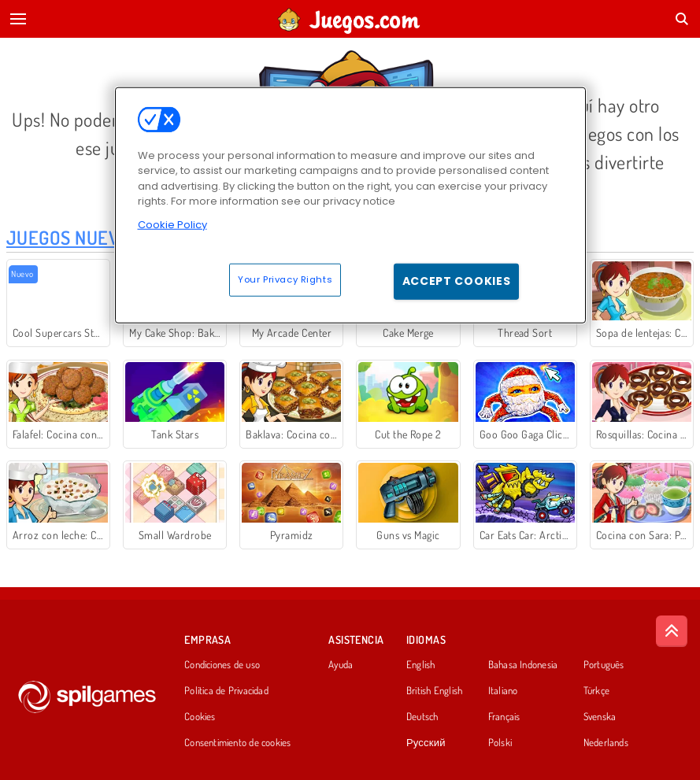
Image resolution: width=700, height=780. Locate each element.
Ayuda (341, 665)
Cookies (200, 717)
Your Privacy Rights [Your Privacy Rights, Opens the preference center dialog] (285, 279)
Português (604, 665)
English (421, 665)
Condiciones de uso (222, 665)
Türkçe (596, 691)
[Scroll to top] (672, 631)
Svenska (600, 717)
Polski (500, 743)
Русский (426, 743)
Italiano (503, 691)
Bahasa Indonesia (523, 665)
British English (434, 691)
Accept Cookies (457, 281)
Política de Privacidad (226, 691)
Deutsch (422, 717)
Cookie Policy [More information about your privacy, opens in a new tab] (172, 224)
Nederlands (606, 743)
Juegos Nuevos (73, 237)
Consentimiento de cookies (238, 743)
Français (504, 717)
